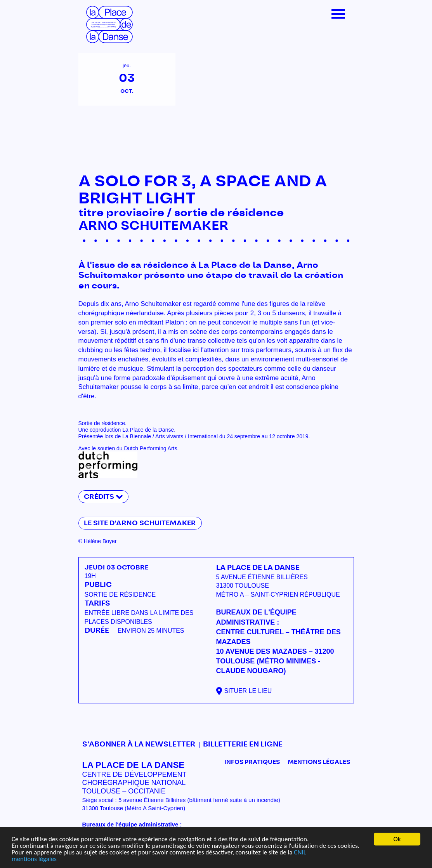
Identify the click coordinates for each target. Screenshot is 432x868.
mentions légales (34, 859)
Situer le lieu (248, 691)
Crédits (99, 497)
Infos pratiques (252, 762)
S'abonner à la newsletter (139, 745)
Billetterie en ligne (243, 745)
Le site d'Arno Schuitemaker (140, 523)
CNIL (300, 853)
